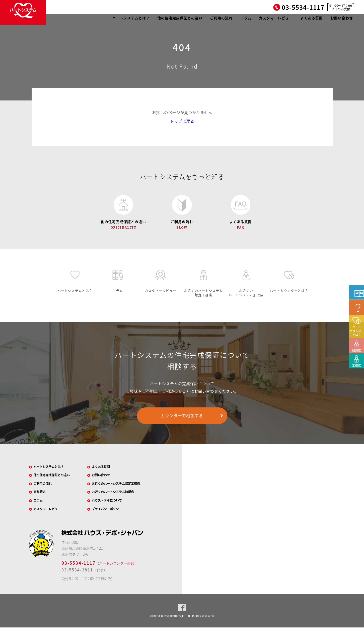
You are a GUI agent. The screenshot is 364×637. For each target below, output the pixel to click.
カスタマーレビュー (276, 18)
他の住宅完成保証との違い (180, 18)
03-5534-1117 (79, 572)
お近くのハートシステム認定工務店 (122, 490)
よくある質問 (312, 18)
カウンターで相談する (182, 419)
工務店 (355, 397)
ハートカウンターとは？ (357, 366)
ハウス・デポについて (111, 508)
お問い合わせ (342, 18)
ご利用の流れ (221, 18)
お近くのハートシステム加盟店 (118, 499)
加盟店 (355, 382)
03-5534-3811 (77, 579)
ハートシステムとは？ (131, 18)
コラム (246, 18)
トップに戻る (182, 121)
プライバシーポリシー (111, 518)
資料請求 (42, 499)
